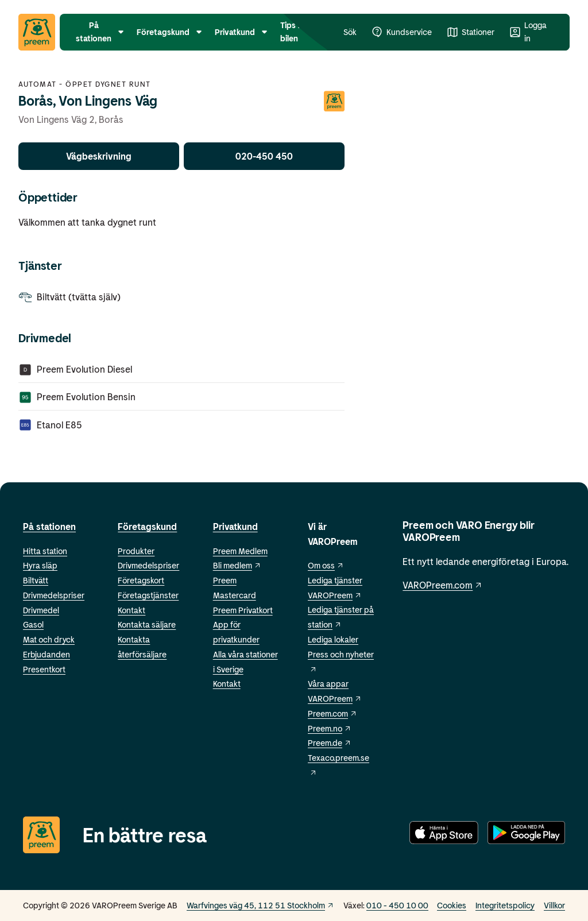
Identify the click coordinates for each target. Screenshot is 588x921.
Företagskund (147, 526)
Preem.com (332, 713)
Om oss (326, 565)
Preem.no (330, 728)
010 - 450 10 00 (397, 905)
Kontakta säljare (147, 624)
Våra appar (328, 684)
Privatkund (235, 526)
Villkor (554, 905)
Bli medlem (237, 565)
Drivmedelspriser (54, 595)
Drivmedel (41, 610)
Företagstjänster (148, 595)
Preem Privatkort (243, 610)
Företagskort (141, 580)
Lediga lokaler (333, 639)
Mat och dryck (49, 639)
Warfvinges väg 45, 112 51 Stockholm (260, 905)
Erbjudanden (47, 654)
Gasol (33, 624)
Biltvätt (36, 580)
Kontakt (131, 610)
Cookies (452, 905)
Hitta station (45, 551)
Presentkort (44, 669)
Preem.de (330, 743)
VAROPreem (335, 699)
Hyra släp (40, 565)
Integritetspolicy (505, 905)
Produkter (136, 551)
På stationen (49, 526)
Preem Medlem (240, 551)
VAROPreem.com (443, 585)
